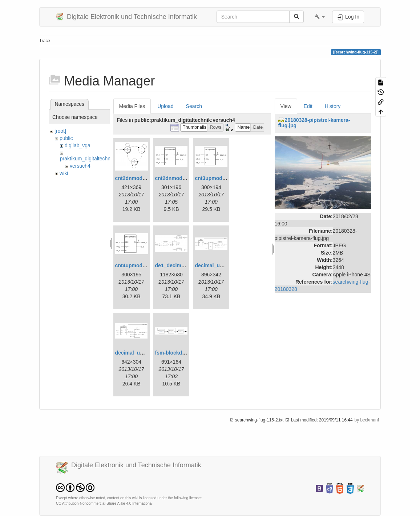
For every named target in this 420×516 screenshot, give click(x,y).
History (333, 106)
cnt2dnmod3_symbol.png (186, 178)
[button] (320, 17)
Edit (308, 106)
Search (194, 106)
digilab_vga (78, 145)
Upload (165, 106)
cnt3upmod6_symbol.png (226, 178)
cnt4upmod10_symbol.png (147, 265)
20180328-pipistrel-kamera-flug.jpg (314, 123)
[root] (60, 131)
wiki (64, 173)
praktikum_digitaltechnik (87, 159)
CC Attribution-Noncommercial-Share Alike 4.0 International (104, 503)
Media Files (132, 106)
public (66, 138)
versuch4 (80, 166)
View (286, 106)
